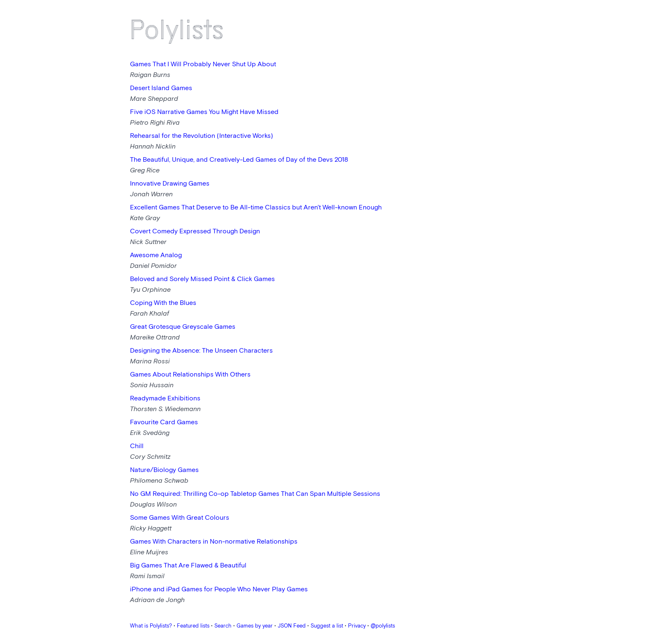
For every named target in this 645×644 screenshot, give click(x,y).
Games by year (255, 626)
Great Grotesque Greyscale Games (183, 327)
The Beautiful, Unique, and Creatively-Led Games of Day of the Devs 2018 (239, 160)
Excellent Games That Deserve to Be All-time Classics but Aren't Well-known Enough (256, 208)
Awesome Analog (156, 255)
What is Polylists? (151, 626)
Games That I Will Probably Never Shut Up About (203, 64)
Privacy (357, 626)
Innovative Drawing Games (170, 184)
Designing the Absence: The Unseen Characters (201, 351)
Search (223, 626)
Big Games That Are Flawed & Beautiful (188, 566)
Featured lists (193, 626)
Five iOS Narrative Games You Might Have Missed (204, 112)
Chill (137, 446)
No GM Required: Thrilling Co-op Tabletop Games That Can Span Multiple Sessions (255, 494)
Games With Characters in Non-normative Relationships (214, 542)
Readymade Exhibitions (165, 399)
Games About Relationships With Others (190, 375)
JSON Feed (292, 626)
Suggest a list (327, 626)
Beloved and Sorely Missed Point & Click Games (202, 279)
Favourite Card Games (164, 422)
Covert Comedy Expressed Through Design (195, 231)
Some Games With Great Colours (180, 518)
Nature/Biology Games (164, 470)
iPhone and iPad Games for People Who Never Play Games (219, 589)
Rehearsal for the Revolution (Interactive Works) (202, 136)
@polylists (383, 626)
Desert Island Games (161, 88)
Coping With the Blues (163, 303)
